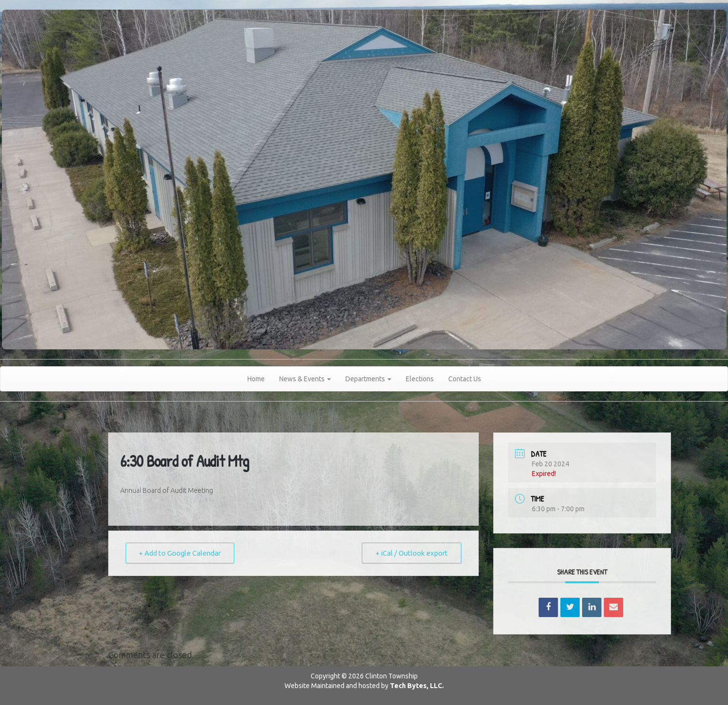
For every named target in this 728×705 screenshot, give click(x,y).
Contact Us (465, 379)
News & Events (305, 379)
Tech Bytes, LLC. (417, 686)
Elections (420, 379)
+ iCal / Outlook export (410, 553)
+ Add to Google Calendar (181, 553)
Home (256, 379)
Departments (368, 379)
